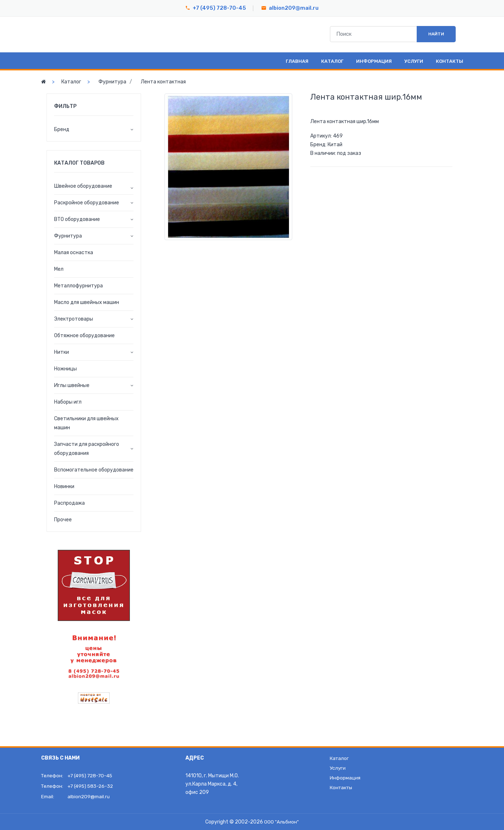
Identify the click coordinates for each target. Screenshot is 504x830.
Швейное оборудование (83, 186)
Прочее (63, 520)
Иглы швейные (72, 385)
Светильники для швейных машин (86, 423)
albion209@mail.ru (294, 8)
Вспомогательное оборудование (94, 470)
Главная (297, 61)
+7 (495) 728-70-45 (219, 8)
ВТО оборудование (77, 219)
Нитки (62, 352)
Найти (433, 34)
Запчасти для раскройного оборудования (87, 449)
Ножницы (65, 369)
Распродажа (69, 503)
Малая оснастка (74, 253)
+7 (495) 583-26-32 (92, 786)
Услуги (414, 61)
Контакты (450, 61)
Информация (374, 61)
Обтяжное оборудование (84, 336)
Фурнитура (112, 82)
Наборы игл (68, 402)
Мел (59, 269)
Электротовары (74, 319)
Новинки (64, 486)
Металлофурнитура (78, 286)
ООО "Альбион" (281, 822)
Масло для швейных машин (87, 302)
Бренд (62, 129)
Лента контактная (163, 82)
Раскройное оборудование (87, 203)
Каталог (332, 61)
